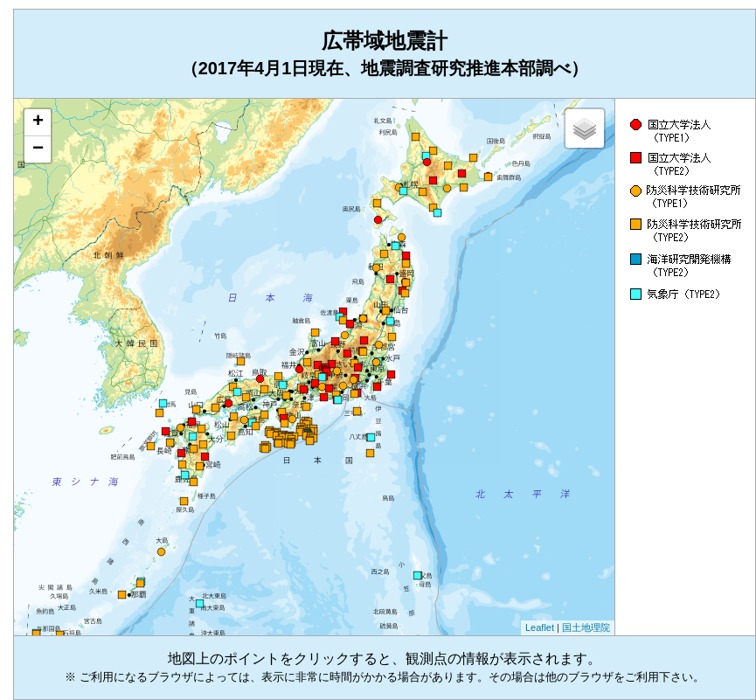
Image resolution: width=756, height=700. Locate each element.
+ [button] (38, 122)
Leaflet (540, 627)
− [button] (38, 149)
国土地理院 (586, 627)
